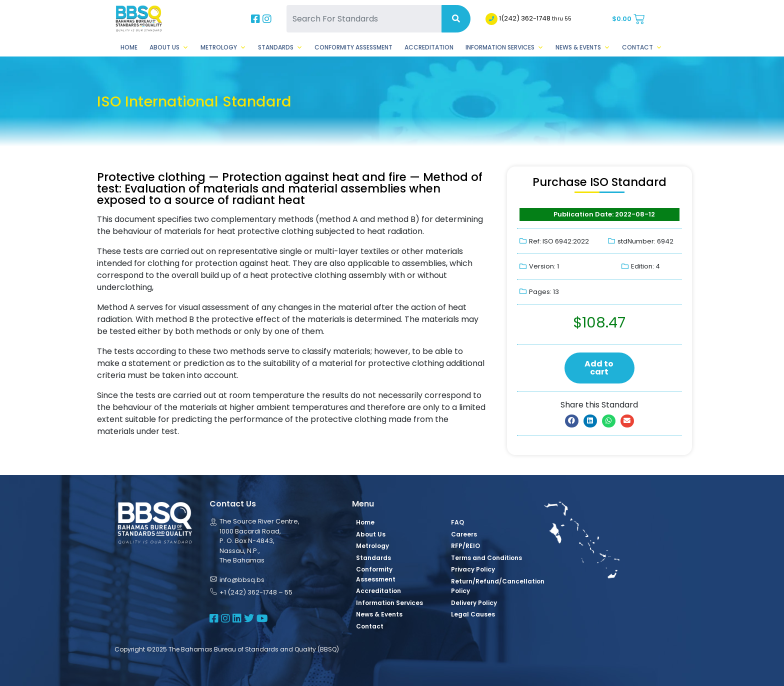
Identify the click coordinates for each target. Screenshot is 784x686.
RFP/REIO (465, 546)
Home (129, 47)
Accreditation (429, 47)
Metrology (223, 47)
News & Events (583, 47)
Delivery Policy (474, 603)
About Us (169, 47)
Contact (642, 47)
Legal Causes (473, 614)
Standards (280, 47)
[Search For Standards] (364, 19)
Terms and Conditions (486, 558)
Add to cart (599, 368)
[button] (572, 421)
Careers (464, 534)
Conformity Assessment (353, 47)
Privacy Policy (473, 569)
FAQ (457, 522)
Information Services (504, 47)
